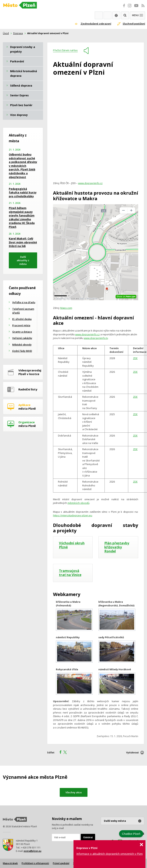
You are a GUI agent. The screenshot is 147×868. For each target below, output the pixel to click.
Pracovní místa (21, 325)
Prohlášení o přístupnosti (35, 863)
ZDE (135, 358)
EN (116, 15)
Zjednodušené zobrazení (96, 24)
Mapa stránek (10, 863)
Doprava (18, 33)
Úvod (6, 33)
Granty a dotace (22, 332)
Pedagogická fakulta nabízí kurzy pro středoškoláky (23, 193)
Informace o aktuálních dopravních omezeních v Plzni (109, 854)
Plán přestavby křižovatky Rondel (117, 547)
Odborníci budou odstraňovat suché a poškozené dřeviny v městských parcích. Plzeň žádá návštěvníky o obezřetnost (23, 166)
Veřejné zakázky (22, 338)
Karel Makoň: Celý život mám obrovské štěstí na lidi (23, 242)
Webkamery (99, 15)
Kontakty (107, 15)
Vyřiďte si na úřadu (24, 302)
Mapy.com (66, 308)
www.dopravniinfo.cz (90, 183)
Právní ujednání (61, 863)
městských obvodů (78, 503)
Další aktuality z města (23, 260)
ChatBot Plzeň (131, 834)
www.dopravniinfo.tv (96, 338)
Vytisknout (132, 752)
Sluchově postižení (134, 24)
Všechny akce (74, 792)
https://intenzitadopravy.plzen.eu (73, 515)
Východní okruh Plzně (72, 545)
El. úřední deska (22, 319)
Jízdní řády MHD (22, 351)
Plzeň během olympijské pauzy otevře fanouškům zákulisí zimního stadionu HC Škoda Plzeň (22, 217)
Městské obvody (22, 345)
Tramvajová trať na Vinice (70, 573)
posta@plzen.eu (33, 851)
